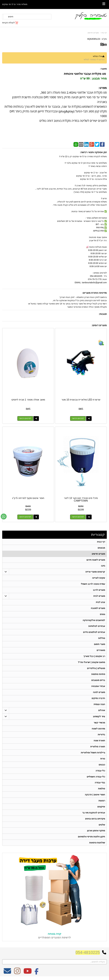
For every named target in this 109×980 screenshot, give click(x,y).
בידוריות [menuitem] (101, 735)
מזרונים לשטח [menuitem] (98, 729)
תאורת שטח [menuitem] (99, 741)
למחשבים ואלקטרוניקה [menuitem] (94, 620)
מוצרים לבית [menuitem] (99, 596)
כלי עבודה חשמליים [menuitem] (96, 777)
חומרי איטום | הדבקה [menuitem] (95, 795)
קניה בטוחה (54, 935)
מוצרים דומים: (99, 325)
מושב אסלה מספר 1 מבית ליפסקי (28, 400)
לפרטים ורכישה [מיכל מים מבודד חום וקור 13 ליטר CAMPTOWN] (78, 517)
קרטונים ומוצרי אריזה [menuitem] (95, 572)
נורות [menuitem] (103, 759)
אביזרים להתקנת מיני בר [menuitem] (94, 813)
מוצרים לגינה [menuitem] (99, 693)
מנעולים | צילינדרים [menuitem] (96, 668)
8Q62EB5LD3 (94, 39)
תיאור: (103, 69)
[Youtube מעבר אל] (28, 974)
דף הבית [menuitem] (101, 542)
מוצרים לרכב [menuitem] (99, 590)
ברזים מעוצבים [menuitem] (98, 681)
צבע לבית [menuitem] (100, 602)
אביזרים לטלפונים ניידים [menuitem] (94, 632)
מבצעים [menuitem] (101, 548)
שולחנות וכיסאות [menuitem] (97, 843)
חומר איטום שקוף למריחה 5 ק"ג (28, 498)
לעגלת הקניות (8, 23)
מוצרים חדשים (93, 33)
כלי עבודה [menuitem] (100, 771)
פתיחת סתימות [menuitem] (98, 675)
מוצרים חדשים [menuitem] (98, 554)
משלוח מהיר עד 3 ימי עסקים (15, 4)
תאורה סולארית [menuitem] (98, 747)
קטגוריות (98, 535)
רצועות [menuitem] (102, 801)
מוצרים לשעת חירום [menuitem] (96, 560)
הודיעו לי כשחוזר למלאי (94, 59)
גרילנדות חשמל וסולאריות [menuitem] (93, 753)
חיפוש (11, 17)
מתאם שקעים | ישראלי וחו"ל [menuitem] (92, 662)
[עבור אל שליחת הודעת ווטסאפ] (4, 517)
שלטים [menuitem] (102, 825)
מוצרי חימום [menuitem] (99, 644)
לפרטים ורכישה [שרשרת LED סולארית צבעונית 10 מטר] (78, 419)
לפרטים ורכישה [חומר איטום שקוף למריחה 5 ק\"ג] (25, 517)
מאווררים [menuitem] (101, 650)
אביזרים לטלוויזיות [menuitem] (97, 626)
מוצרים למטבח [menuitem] (98, 608)
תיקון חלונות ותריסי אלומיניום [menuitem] (92, 837)
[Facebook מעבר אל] (37, 974)
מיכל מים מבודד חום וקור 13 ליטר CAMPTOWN (81, 499)
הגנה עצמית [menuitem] (99, 705)
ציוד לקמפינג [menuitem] (99, 717)
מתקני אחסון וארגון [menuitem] (96, 831)
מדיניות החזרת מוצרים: (94, 293)
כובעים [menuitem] (102, 765)
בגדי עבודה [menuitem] (100, 783)
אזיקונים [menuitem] (101, 807)
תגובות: (103, 314)
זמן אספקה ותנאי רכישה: (93, 152)
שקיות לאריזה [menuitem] (99, 578)
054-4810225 (88, 953)
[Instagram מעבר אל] (17, 974)
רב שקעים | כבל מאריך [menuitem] (94, 656)
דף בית (104, 33)
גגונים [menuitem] (102, 614)
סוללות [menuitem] (102, 638)
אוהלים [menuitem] (102, 711)
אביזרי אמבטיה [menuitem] (98, 687)
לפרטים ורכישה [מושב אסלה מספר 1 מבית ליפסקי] (25, 419)
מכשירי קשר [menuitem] (99, 723)
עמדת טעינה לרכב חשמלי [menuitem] (93, 584)
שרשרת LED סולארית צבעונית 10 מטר (81, 400)
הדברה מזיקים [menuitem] (98, 699)
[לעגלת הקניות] (10, 23)
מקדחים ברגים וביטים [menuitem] (95, 819)
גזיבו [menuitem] (103, 566)
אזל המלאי (98, 56)
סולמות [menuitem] (102, 789)
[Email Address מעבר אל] (7, 974)
